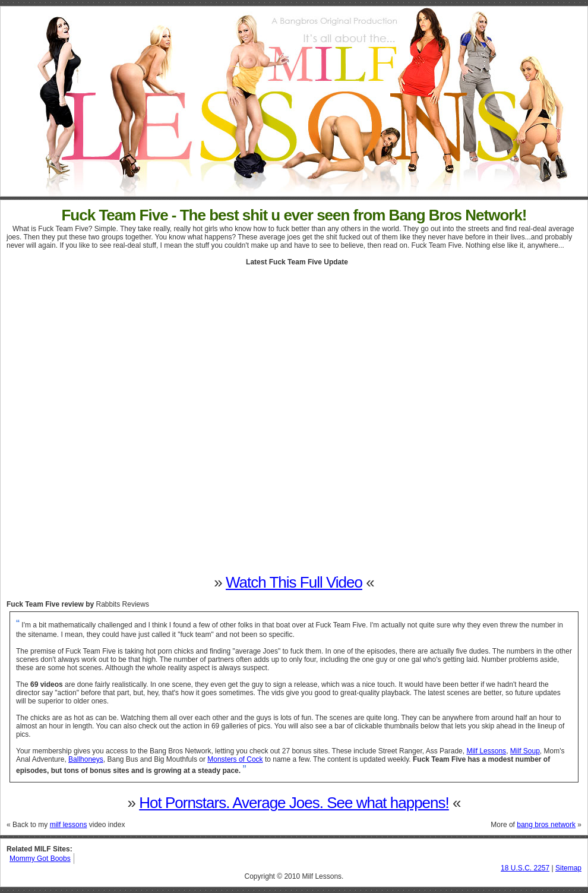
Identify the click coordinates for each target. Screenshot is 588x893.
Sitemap (568, 868)
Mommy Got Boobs (40, 859)
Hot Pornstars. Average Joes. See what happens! (294, 803)
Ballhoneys (86, 759)
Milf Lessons (486, 751)
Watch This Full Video (294, 582)
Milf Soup (525, 751)
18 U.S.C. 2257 (525, 868)
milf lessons (69, 825)
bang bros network (546, 825)
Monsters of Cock (235, 759)
